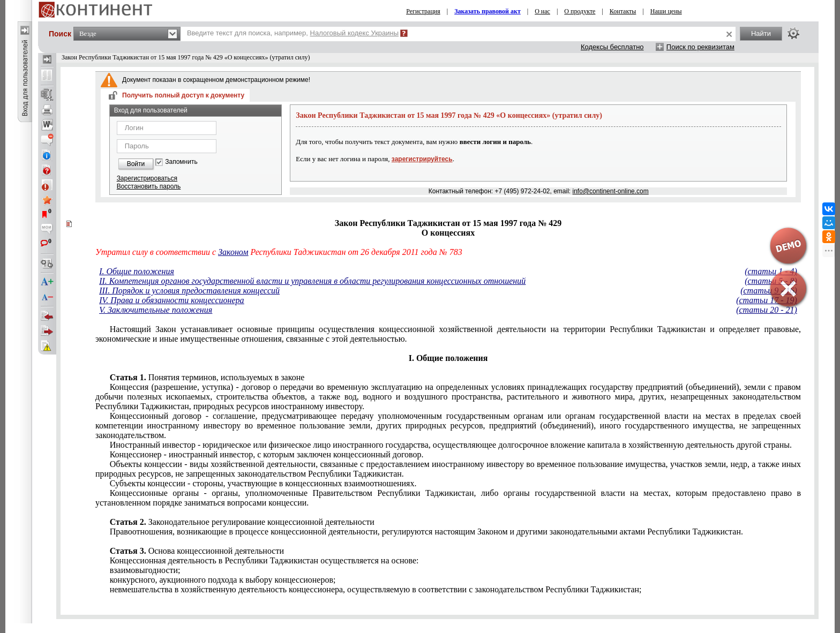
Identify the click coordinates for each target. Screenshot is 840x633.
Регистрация (423, 11)
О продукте (580, 11)
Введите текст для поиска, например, (293, 33)
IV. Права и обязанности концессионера (171, 300)
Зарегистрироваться (147, 178)
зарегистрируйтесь (422, 159)
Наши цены (666, 11)
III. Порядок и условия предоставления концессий (189, 291)
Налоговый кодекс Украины (355, 33)
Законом (233, 252)
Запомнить (181, 162)
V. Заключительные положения (156, 310)
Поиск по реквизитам (700, 47)
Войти (136, 164)
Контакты (623, 11)
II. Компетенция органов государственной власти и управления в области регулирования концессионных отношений (312, 281)
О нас (542, 11)
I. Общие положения (137, 271)
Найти (761, 33)
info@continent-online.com (611, 191)
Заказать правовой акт (487, 11)
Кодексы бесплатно (612, 47)
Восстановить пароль (149, 186)
